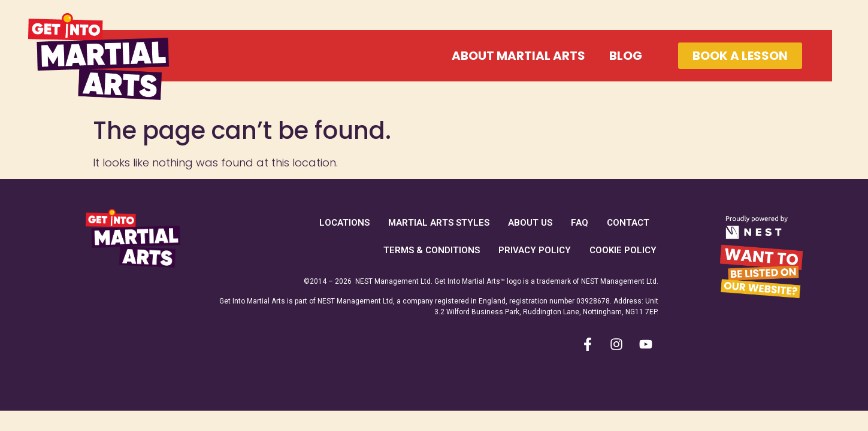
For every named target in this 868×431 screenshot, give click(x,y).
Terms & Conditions (432, 250)
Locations (344, 223)
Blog (626, 56)
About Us (530, 223)
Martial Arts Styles (439, 223)
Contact (628, 223)
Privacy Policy (535, 250)
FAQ (580, 223)
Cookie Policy (623, 250)
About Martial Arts (518, 56)
